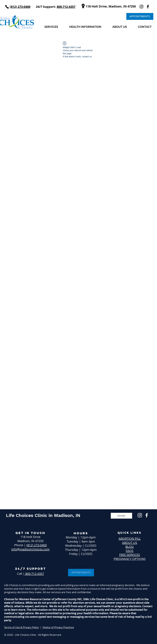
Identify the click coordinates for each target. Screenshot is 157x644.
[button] (51, 27)
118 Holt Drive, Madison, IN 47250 (111, 6)
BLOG (130, 547)
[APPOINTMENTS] (140, 16)
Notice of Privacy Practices (58, 627)
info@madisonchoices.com (30, 549)
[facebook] (148, 7)
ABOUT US (130, 543)
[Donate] (121, 516)
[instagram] (141, 7)
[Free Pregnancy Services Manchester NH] (140, 515)
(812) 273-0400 (37, 545)
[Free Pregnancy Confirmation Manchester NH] (147, 515)
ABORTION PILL (130, 539)
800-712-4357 (34, 574)
